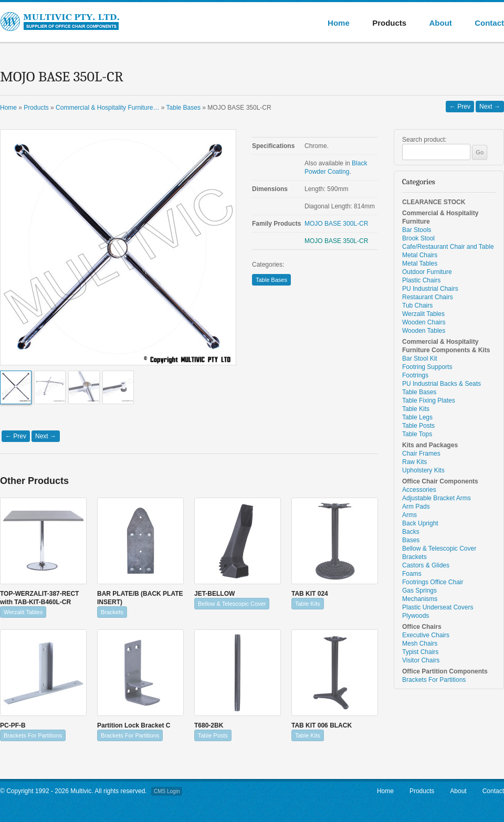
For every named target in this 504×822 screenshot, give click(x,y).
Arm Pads (416, 507)
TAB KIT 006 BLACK (322, 725)
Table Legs (417, 417)
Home (339, 23)
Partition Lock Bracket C (134, 725)
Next (490, 107)
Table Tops (417, 434)
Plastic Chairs (421, 280)
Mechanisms (420, 599)
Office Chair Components (440, 481)
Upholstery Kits (423, 470)
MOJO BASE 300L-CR (336, 224)
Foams (412, 574)
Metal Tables (420, 264)
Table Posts (213, 735)
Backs (411, 532)
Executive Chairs (426, 635)
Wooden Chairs (424, 322)
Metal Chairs (420, 255)
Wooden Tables (424, 331)
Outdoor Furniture (427, 272)
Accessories (419, 490)
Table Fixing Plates (429, 401)
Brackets (112, 612)
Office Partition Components (445, 671)
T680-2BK (209, 725)
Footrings (415, 375)
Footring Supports (427, 367)
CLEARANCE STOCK (434, 202)
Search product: (424, 140)
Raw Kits (414, 462)
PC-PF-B (13, 725)
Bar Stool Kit (420, 359)
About (440, 23)
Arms (409, 515)
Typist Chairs (420, 652)
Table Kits (308, 604)
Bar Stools (417, 230)
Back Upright (420, 523)
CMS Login (167, 791)
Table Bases (271, 280)
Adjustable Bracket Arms (437, 498)
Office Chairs (422, 627)
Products (389, 23)
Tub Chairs (417, 305)
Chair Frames (421, 454)
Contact (489, 23)
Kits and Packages (430, 445)
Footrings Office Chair (433, 582)
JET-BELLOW (214, 594)
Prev (460, 107)
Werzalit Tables (23, 612)
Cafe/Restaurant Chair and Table (448, 247)
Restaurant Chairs (428, 297)
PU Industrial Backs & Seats (442, 384)
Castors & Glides (426, 565)
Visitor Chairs (421, 660)
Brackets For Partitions (33, 735)
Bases (411, 540)
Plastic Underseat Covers (438, 607)
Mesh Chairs (420, 644)
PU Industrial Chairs (430, 289)
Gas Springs (419, 591)
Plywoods (416, 616)
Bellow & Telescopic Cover (232, 604)
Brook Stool (418, 238)
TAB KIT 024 (310, 594)
